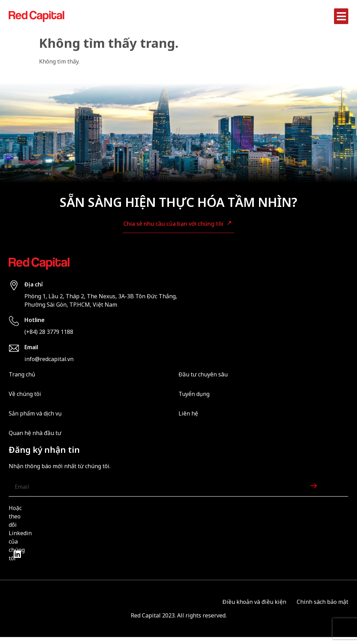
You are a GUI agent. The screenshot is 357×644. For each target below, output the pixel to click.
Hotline (35, 320)
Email (31, 347)
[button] (341, 16)
